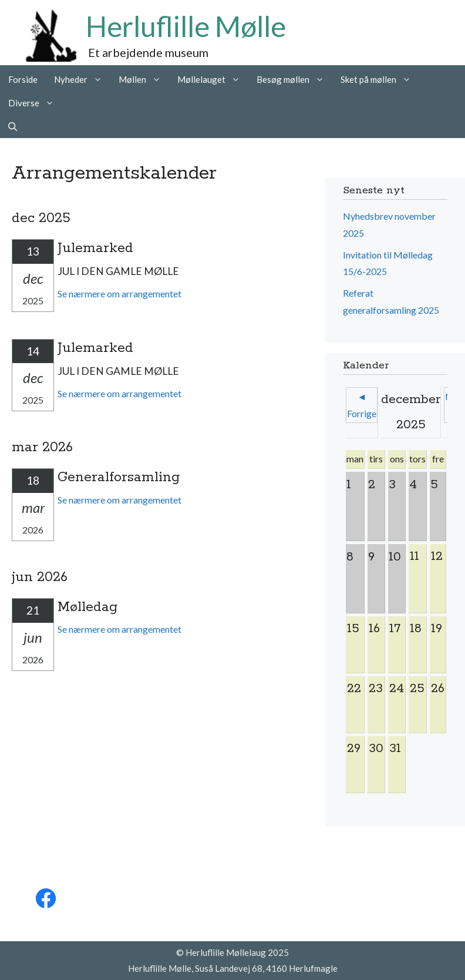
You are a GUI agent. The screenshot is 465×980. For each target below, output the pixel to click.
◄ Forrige (362, 405)
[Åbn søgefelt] (13, 126)
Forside (23, 79)
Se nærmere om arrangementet (119, 293)
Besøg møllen (294, 79)
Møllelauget (213, 79)
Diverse (35, 103)
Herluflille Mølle (186, 26)
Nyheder (82, 79)
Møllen (144, 79)
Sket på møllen (380, 79)
